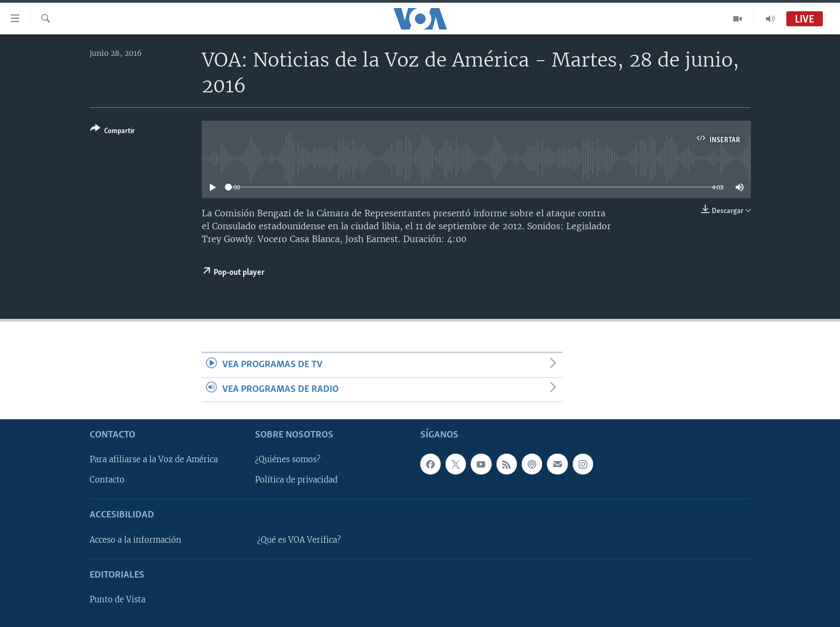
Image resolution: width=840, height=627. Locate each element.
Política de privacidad (296, 480)
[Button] (112, 132)
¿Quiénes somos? (288, 460)
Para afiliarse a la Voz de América (154, 460)
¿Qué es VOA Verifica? (299, 540)
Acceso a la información (136, 540)
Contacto (107, 480)
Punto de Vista (118, 600)
